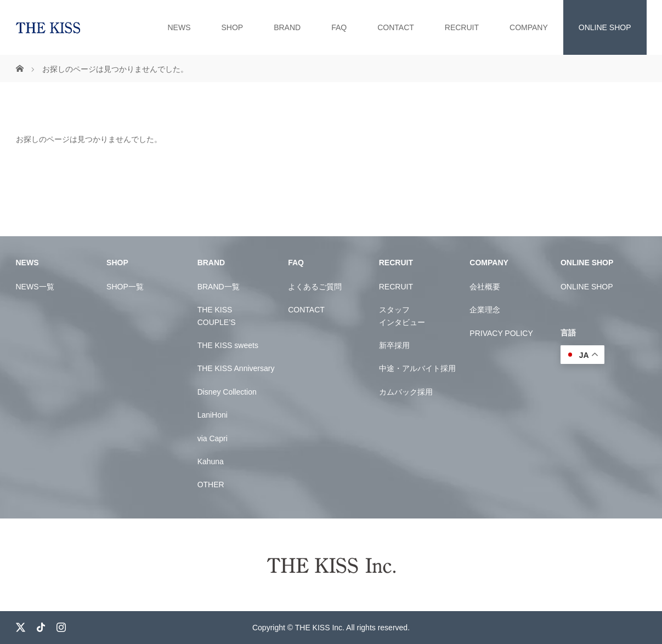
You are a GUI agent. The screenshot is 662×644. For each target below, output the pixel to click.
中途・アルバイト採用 (417, 368)
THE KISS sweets (228, 345)
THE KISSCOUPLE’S (217, 316)
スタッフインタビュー (402, 316)
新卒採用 (394, 345)
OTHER (211, 485)
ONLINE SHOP (605, 27)
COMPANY (529, 27)
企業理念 (485, 310)
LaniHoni (213, 415)
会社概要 (485, 287)
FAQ (339, 27)
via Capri (213, 438)
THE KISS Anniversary (236, 368)
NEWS (179, 27)
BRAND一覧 (219, 287)
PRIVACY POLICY (501, 333)
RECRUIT (462, 27)
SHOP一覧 (125, 287)
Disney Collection (227, 392)
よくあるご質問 (315, 287)
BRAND (287, 27)
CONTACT (396, 27)
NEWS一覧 (35, 287)
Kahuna (211, 461)
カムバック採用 (406, 392)
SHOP (232, 27)
